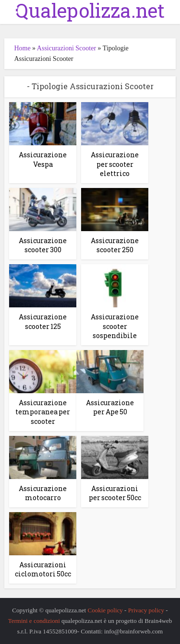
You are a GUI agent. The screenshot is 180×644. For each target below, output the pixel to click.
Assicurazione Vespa (43, 159)
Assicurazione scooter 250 (115, 245)
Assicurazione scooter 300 (43, 245)
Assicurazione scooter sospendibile (115, 326)
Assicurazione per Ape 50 (110, 407)
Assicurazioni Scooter (66, 48)
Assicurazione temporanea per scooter (43, 412)
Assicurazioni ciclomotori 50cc (43, 569)
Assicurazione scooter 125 (43, 322)
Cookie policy (105, 610)
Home (22, 48)
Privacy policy (146, 610)
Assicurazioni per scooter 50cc (115, 493)
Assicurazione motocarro (43, 493)
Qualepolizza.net (90, 11)
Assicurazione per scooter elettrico (115, 164)
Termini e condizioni (34, 621)
